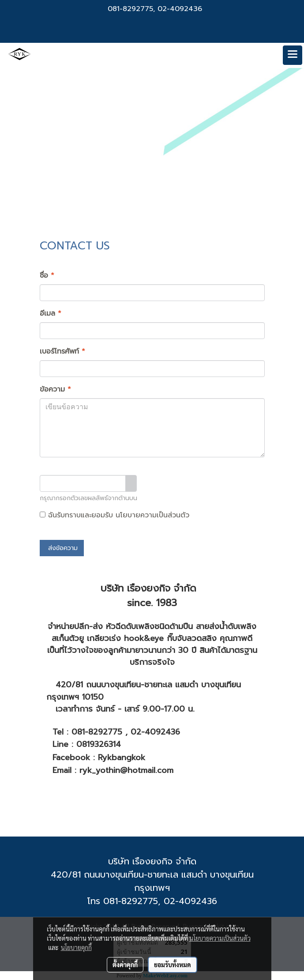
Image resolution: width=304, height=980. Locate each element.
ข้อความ (55, 389)
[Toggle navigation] (293, 55)
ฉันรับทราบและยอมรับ (114, 515)
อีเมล (51, 313)
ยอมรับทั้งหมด (173, 965)
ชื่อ (47, 275)
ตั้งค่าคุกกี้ (125, 965)
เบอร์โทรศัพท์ (62, 351)
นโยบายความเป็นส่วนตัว (152, 515)
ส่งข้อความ (62, 548)
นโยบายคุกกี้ (76, 947)
